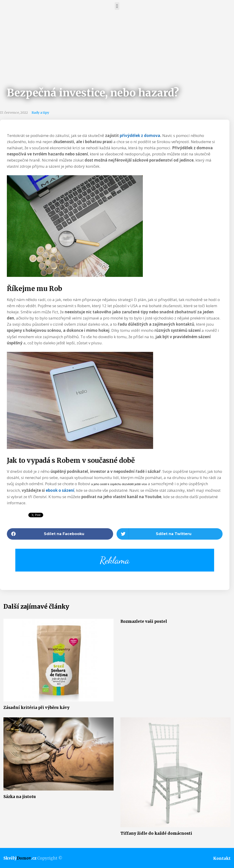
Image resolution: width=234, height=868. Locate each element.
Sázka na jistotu (20, 797)
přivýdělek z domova (140, 135)
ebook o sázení (60, 490)
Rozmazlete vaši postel (144, 621)
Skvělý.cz (20, 858)
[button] (117, 6)
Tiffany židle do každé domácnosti (156, 833)
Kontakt (222, 858)
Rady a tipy (40, 113)
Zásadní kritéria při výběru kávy (36, 708)
